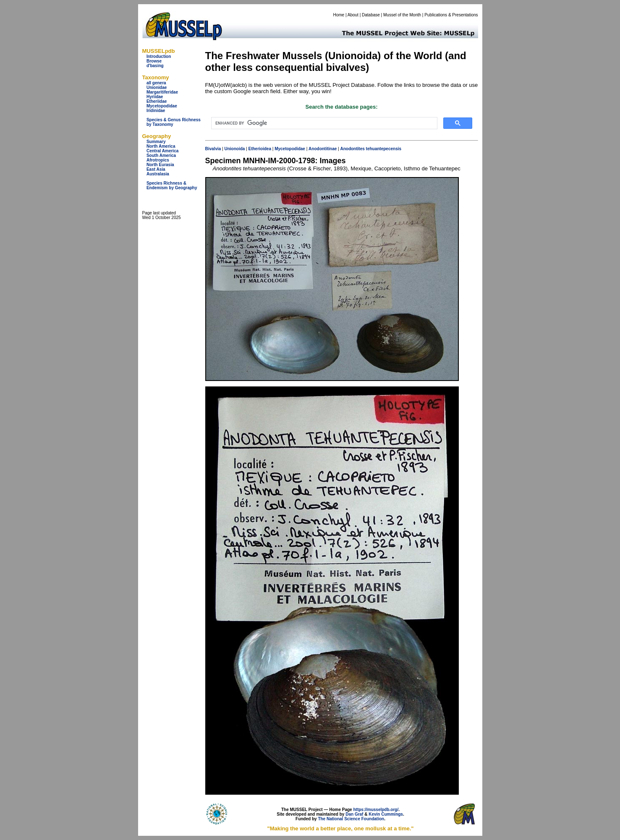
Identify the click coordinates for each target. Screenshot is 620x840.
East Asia (156, 169)
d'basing (155, 66)
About (353, 15)
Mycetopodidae (162, 106)
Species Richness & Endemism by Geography (172, 185)
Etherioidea (260, 149)
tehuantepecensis (384, 149)
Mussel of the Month (402, 15)
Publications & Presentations (451, 15)
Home (339, 15)
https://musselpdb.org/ (376, 810)
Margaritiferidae (162, 92)
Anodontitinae (323, 149)
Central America (162, 151)
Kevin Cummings (386, 814)
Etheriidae (157, 101)
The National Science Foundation (351, 819)
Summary (156, 142)
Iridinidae (156, 111)
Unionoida (234, 149)
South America (161, 155)
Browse (154, 61)
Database (371, 15)
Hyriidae (155, 97)
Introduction (159, 56)
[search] (323, 123)
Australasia (158, 174)
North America (161, 146)
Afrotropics (158, 160)
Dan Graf (354, 814)
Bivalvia (213, 149)
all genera (156, 83)
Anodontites (352, 149)
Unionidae (157, 87)
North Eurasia (160, 165)
